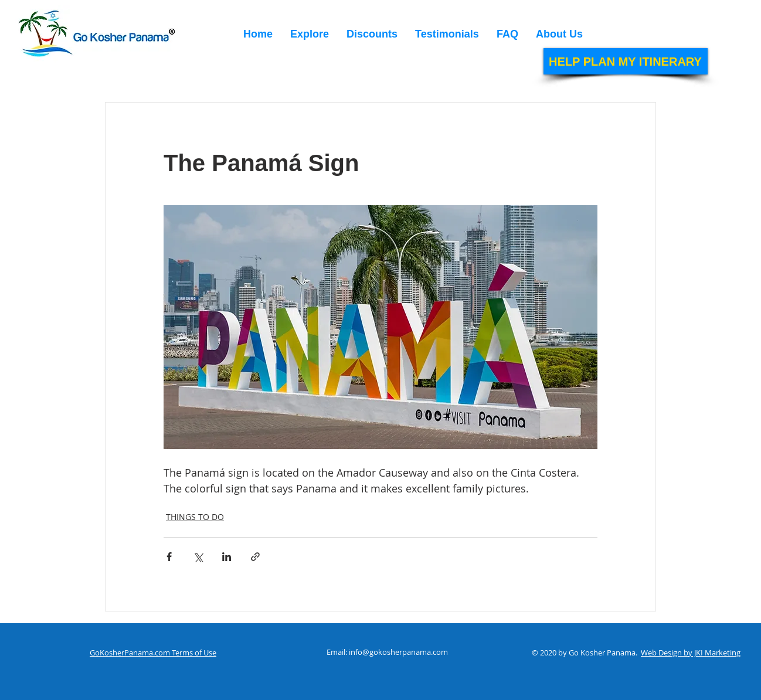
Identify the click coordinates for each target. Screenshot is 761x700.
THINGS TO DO (195, 517)
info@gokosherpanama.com (398, 652)
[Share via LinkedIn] (227, 557)
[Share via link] (255, 557)
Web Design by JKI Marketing (691, 653)
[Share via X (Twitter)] (198, 557)
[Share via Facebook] (169, 557)
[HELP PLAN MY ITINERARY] (626, 61)
